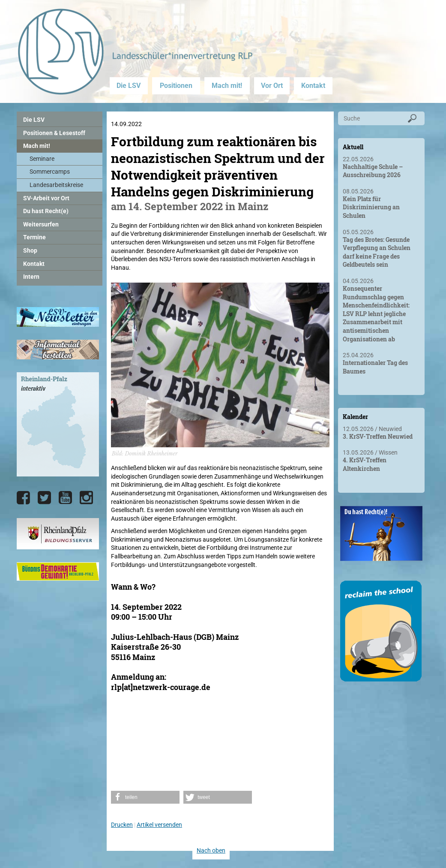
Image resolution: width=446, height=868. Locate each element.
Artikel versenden (159, 825)
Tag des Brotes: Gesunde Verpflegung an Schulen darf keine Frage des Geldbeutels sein (377, 252)
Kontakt (313, 86)
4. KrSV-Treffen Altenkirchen (365, 464)
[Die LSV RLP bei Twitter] (44, 498)
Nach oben (211, 850)
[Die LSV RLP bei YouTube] (65, 498)
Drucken (122, 825)
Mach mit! (227, 86)
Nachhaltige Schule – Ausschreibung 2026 (373, 171)
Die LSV (129, 86)
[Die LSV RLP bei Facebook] (23, 498)
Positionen (176, 86)
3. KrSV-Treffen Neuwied (378, 436)
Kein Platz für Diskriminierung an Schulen (371, 207)
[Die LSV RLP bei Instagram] (86, 498)
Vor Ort (272, 86)
